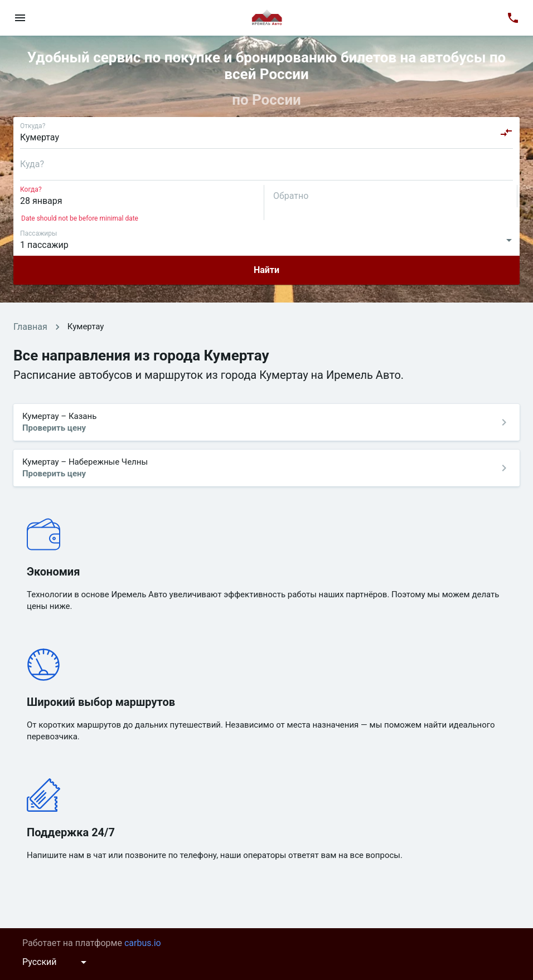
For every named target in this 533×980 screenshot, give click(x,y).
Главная (30, 327)
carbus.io (143, 943)
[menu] (20, 18)
